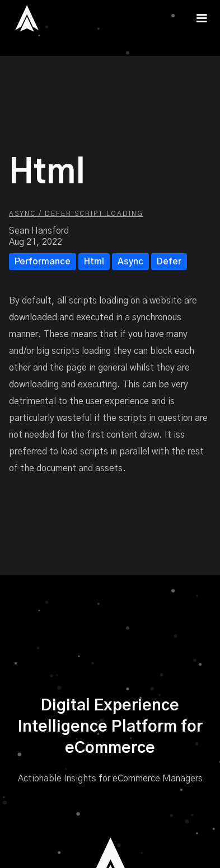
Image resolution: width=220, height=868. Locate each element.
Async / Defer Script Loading (76, 214)
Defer (169, 262)
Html (94, 262)
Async (130, 262)
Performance (43, 262)
